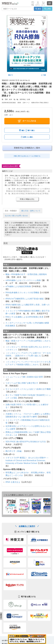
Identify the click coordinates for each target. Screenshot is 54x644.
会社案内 (5, 641)
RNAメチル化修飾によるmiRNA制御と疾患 (24, 317)
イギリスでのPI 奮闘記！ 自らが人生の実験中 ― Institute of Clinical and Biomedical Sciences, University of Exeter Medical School (27, 460)
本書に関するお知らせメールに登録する (27, 156)
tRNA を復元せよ (13, 482)
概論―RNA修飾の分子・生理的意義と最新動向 (26, 274)
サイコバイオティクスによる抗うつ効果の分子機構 (28, 389)
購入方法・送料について (31, 211)
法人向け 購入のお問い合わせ (16, 216)
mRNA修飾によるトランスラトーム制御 (23, 280)
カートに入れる (27, 121)
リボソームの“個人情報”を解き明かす (22, 383)
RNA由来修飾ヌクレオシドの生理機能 (22, 293)
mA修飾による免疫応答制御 (18, 286)
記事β (48, 9)
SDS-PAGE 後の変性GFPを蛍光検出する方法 (26, 442)
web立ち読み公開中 (11, 166)
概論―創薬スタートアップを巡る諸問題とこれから (28, 341)
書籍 (38, 9)
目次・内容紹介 (11, 211)
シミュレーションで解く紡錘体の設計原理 (24, 377)
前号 (10, 75)
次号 (44, 75)
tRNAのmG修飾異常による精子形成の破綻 (25, 299)
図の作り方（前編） (14, 451)
